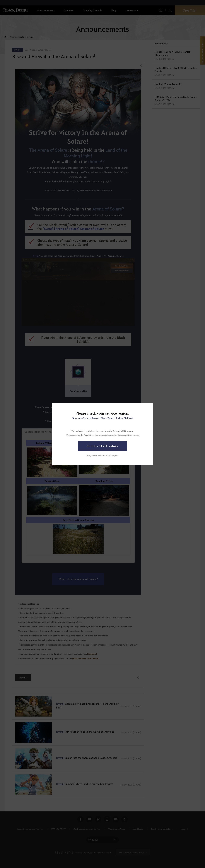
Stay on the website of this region (102, 455)
